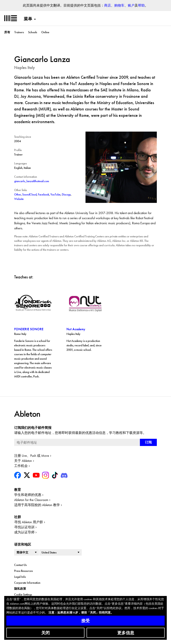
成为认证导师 (24, 532)
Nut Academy (76, 329)
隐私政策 (20, 589)
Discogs (66, 194)
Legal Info (20, 577)
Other (18, 194)
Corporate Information (27, 583)
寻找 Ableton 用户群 (29, 522)
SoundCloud (29, 194)
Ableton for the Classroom (31, 500)
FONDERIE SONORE (29, 329)
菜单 (28, 19)
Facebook (43, 194)
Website (19, 199)
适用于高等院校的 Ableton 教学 (37, 505)
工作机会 (21, 466)
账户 (131, 5)
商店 (108, 5)
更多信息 (126, 633)
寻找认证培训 (24, 527)
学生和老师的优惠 (28, 495)
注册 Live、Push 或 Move (32, 456)
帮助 (141, 5)
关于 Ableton (23, 461)
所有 (7, 32)
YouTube (55, 194)
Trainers (19, 32)
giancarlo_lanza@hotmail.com (32, 181)
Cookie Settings (23, 594)
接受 (85, 621)
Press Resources (23, 571)
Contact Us (20, 565)
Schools (33, 32)
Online (45, 32)
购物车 (119, 5)
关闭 (46, 633)
